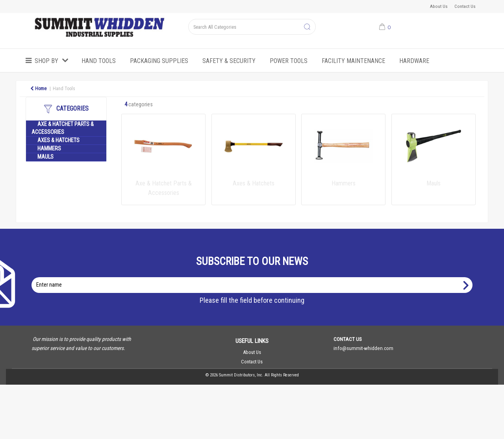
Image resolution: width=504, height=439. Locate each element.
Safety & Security (229, 61)
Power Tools (289, 61)
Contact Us (465, 6)
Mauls (45, 157)
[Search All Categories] (252, 27)
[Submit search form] (307, 27)
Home (38, 89)
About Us (439, 6)
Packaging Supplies (159, 61)
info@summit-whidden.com (363, 348)
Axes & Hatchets (58, 140)
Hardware (414, 61)
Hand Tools (99, 61)
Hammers (49, 149)
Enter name (254, 277)
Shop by (46, 61)
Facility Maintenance (353, 61)
